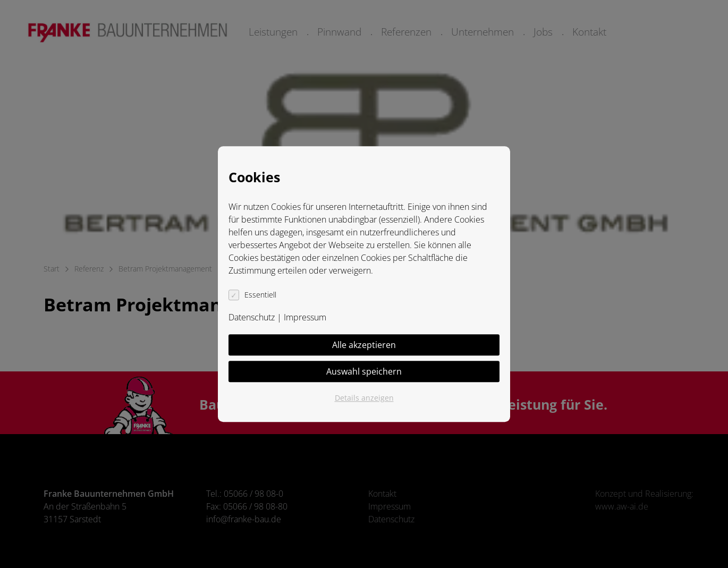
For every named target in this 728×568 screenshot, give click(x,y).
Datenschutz (252, 317)
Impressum (305, 317)
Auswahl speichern (364, 371)
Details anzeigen (364, 398)
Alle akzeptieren (364, 345)
